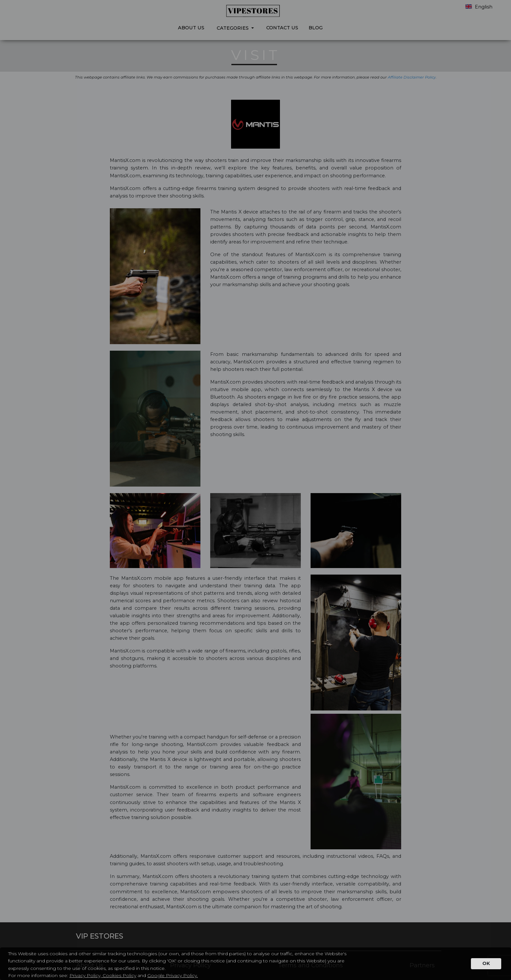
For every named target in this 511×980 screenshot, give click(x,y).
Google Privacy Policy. (173, 975)
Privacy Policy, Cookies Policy (103, 975)
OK (486, 963)
